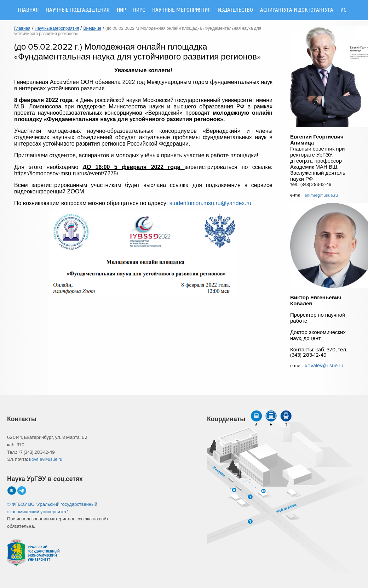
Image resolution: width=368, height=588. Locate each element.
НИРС (139, 10)
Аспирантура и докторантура (297, 10)
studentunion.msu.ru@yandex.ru (210, 203)
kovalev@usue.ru (324, 366)
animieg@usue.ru (321, 195)
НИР (121, 10)
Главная (28, 10)
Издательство (235, 10)
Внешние (92, 29)
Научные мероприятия (182, 10)
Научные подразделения (78, 10)
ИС (343, 10)
